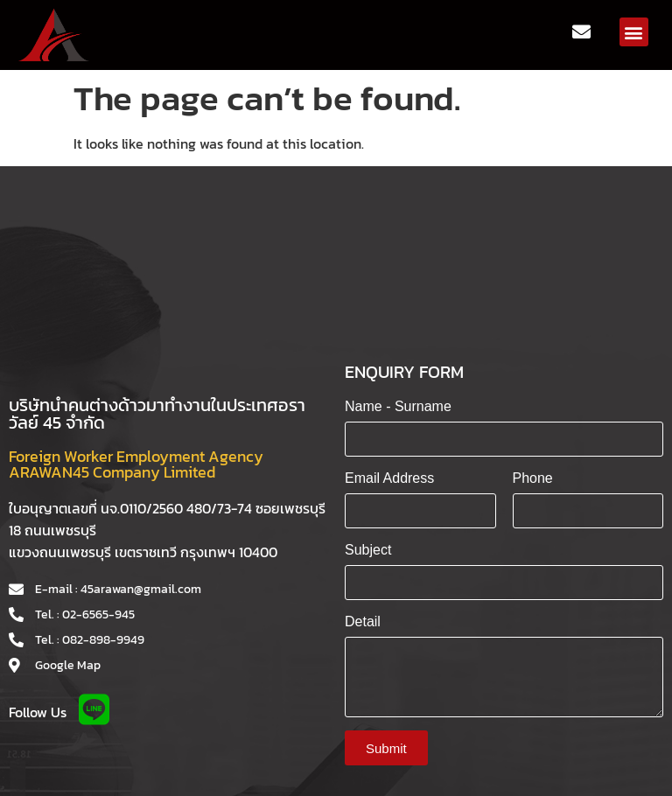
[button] (634, 32)
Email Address (389, 478)
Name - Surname (398, 406)
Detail (363, 621)
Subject (368, 550)
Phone (533, 478)
